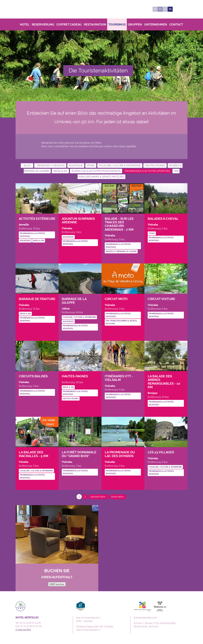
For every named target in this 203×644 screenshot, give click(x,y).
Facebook (177, 9)
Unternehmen (156, 24)
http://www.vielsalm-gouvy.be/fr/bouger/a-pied (21, 400)
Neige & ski (60, 171)
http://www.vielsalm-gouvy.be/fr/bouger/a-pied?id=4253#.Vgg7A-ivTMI (107, 480)
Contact (176, 24)
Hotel (25, 24)
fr (155, 9)
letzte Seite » (118, 497)
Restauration (95, 24)
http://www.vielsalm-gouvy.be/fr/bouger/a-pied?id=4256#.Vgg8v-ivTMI (150, 411)
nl (165, 9)
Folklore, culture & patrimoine (120, 166)
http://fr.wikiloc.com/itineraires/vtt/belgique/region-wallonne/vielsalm (107, 404)
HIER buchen (57, 584)
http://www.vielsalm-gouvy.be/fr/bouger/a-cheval (150, 247)
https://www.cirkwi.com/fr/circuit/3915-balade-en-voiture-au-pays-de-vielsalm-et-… (150, 323)
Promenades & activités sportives (147, 171)
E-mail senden (23, 630)
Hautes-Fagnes (155, 166)
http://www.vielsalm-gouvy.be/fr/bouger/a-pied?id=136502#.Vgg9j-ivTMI (21, 484)
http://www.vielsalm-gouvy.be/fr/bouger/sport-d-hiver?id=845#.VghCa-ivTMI (21, 327)
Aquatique (76, 166)
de (170, 9)
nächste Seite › (98, 497)
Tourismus (117, 24)
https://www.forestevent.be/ (21, 247)
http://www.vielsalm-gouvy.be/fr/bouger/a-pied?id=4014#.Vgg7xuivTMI (107, 258)
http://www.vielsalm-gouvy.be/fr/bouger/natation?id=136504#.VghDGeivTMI (64, 251)
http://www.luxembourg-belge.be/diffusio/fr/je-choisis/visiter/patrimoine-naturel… (64, 480)
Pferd (91, 166)
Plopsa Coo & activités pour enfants (96, 171)
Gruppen (135, 24)
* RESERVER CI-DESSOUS (50, 166)
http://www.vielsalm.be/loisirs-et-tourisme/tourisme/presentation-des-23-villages (150, 481)
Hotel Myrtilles (38, 9)
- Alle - (27, 166)
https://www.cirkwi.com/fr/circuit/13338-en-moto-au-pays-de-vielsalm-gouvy (107, 330)
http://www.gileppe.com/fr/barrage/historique (64, 335)
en (160, 9)
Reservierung (43, 24)
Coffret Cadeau (69, 24)
